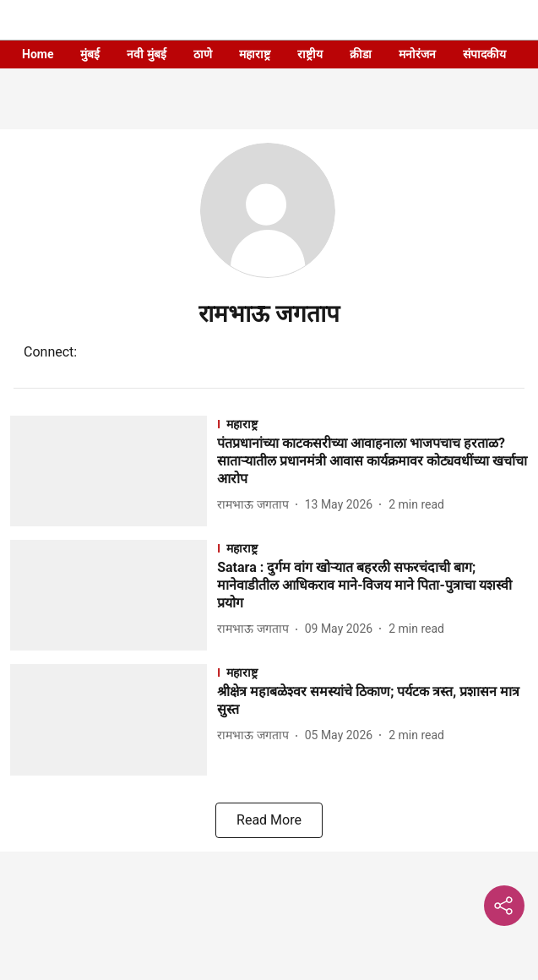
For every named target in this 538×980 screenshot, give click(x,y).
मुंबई (90, 54)
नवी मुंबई (146, 54)
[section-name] (372, 424)
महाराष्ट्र (255, 54)
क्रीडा (361, 54)
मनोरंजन (417, 54)
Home (38, 54)
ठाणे (203, 54)
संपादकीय (484, 54)
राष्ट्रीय (310, 54)
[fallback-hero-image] (114, 471)
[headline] (372, 461)
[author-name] (256, 505)
